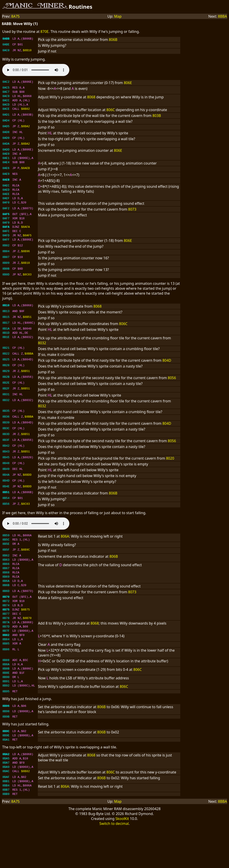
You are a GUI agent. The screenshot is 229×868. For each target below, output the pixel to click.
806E (128, 83)
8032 (42, 356)
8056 (172, 391)
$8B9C (25, 565)
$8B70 (27, 641)
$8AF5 (27, 247)
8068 (91, 98)
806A (65, 550)
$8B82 (25, 113)
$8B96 (25, 264)
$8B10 (27, 51)
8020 (170, 472)
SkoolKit (122, 859)
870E (45, 32)
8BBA (223, 16)
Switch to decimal (114, 864)
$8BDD (27, 489)
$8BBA (29, 367)
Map (118, 16)
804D (167, 374)
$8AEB (25, 174)
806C (111, 113)
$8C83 (27, 287)
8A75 (15, 16)
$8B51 (27, 329)
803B (157, 119)
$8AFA (25, 237)
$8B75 (25, 631)
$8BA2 (25, 130)
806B (113, 40)
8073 (132, 217)
